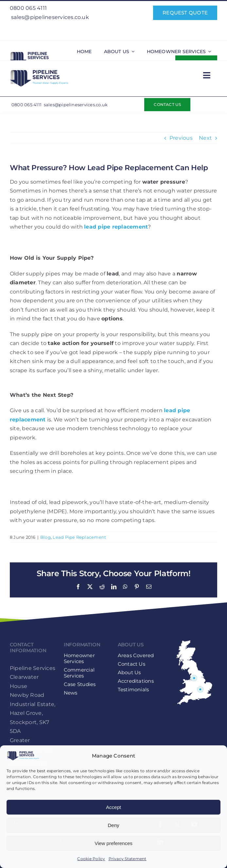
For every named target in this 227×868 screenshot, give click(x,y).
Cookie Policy (91, 859)
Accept (113, 807)
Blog (45, 537)
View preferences (113, 843)
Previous (181, 138)
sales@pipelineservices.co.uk (50, 17)
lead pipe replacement (116, 227)
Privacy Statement (128, 859)
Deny (113, 825)
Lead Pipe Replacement (79, 537)
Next (205, 138)
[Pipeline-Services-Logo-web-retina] (33, 53)
